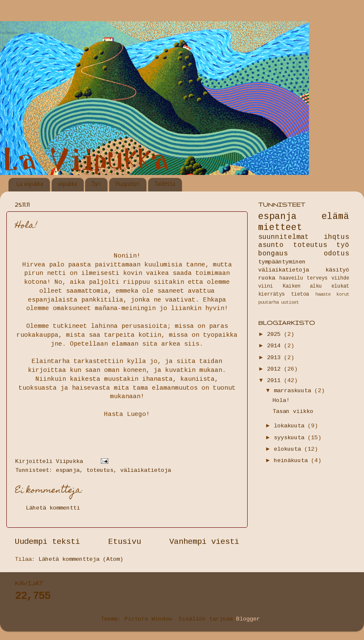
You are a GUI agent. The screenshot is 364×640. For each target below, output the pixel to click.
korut (343, 294)
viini (266, 286)
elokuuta (289, 449)
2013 (276, 358)
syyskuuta (291, 438)
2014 (276, 346)
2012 (276, 369)
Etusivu (125, 542)
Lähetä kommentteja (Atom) (81, 559)
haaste (323, 294)
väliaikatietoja (146, 470)
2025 (276, 334)
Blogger (248, 619)
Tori (96, 184)
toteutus (100, 470)
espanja (68, 470)
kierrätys (272, 294)
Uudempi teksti (47, 542)
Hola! (281, 400)
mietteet (280, 227)
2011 (276, 381)
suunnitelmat (284, 237)
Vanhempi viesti (204, 542)
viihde (340, 278)
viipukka (68, 184)
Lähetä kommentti (53, 508)
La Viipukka (9, 32)
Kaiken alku (302, 286)
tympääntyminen (282, 262)
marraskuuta (294, 391)
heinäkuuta (292, 461)
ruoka (267, 278)
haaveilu (291, 278)
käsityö (337, 270)
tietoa (300, 294)
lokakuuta (291, 426)
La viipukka (30, 184)
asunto (271, 245)
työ (343, 245)
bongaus (273, 254)
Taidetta (165, 184)
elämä (335, 216)
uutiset (290, 302)
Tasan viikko (293, 411)
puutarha (268, 302)
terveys (317, 278)
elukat (340, 286)
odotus (336, 254)
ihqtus (336, 237)
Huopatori (128, 184)
